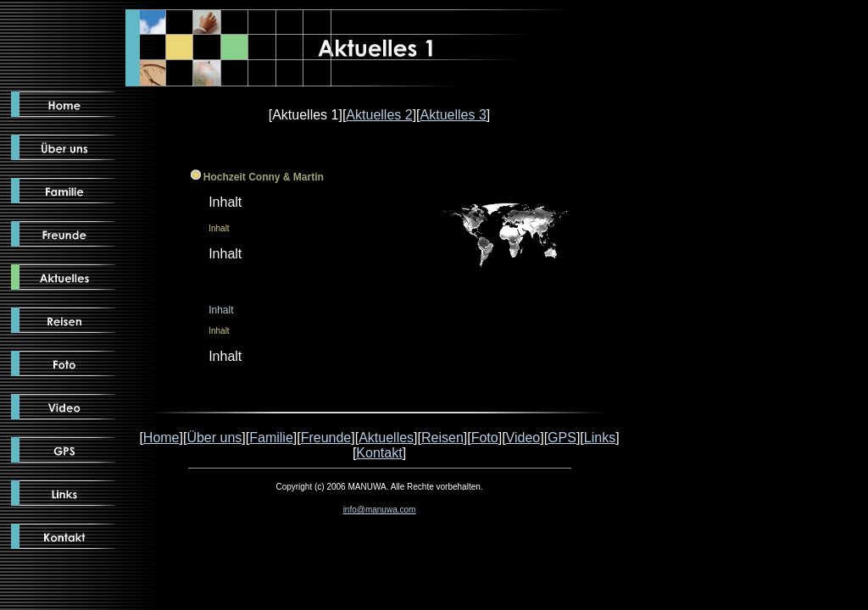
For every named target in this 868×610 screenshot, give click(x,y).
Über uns (214, 438)
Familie (271, 438)
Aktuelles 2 (379, 115)
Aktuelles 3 (453, 115)
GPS (562, 438)
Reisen (442, 438)
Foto (485, 438)
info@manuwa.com (380, 510)
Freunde (326, 438)
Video (523, 438)
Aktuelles (386, 438)
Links (600, 438)
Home (161, 438)
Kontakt (379, 453)
